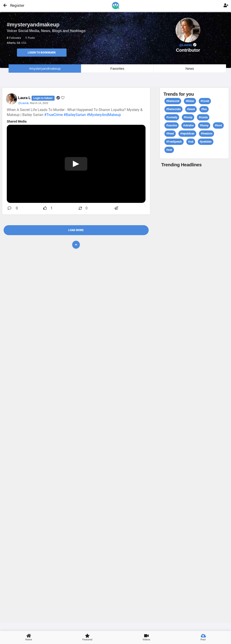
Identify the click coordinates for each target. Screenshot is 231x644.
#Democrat (173, 101)
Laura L (25, 98)
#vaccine (172, 125)
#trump (188, 117)
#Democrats (173, 109)
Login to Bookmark (42, 53)
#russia (203, 117)
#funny (204, 125)
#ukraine (188, 125)
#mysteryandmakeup (45, 68)
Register (15, 5)
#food (218, 125)
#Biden (190, 101)
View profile (194, 394)
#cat (191, 142)
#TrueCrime (53, 115)
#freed (170, 134)
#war (169, 150)
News (190, 68)
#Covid (205, 101)
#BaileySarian (75, 115)
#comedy (172, 117)
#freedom (207, 134)
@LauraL (24, 103)
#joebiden (206, 142)
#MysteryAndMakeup (104, 115)
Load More (76, 230)
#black (191, 109)
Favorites (117, 68)
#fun (204, 109)
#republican (187, 134)
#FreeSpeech (174, 142)
